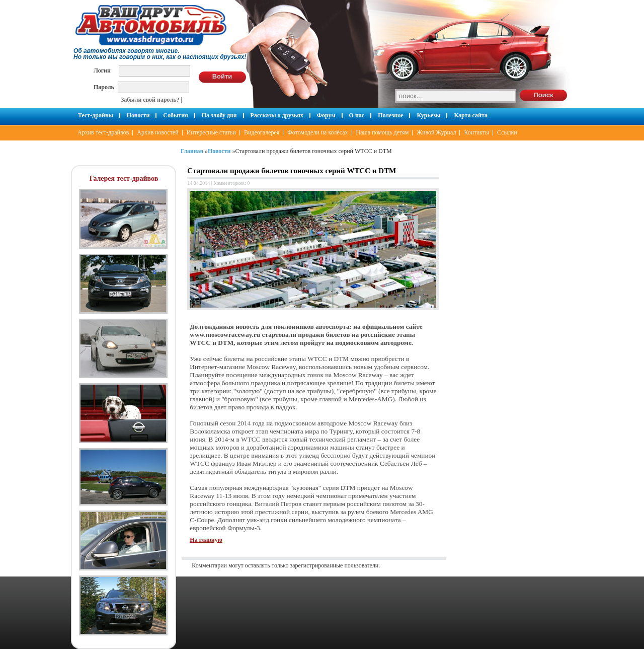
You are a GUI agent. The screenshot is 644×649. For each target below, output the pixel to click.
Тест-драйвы (96, 115)
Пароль (104, 87)
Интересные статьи (211, 132)
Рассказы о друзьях (277, 115)
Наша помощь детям (383, 132)
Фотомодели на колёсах (317, 132)
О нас (357, 115)
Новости (138, 115)
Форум (326, 115)
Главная (192, 151)
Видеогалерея (262, 132)
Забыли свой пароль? (150, 100)
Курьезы (428, 115)
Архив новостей (157, 132)
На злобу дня (219, 115)
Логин (102, 70)
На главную (206, 540)
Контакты (476, 132)
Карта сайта (471, 115)
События (175, 115)
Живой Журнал (436, 132)
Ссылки (507, 132)
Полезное (390, 115)
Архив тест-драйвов (103, 132)
